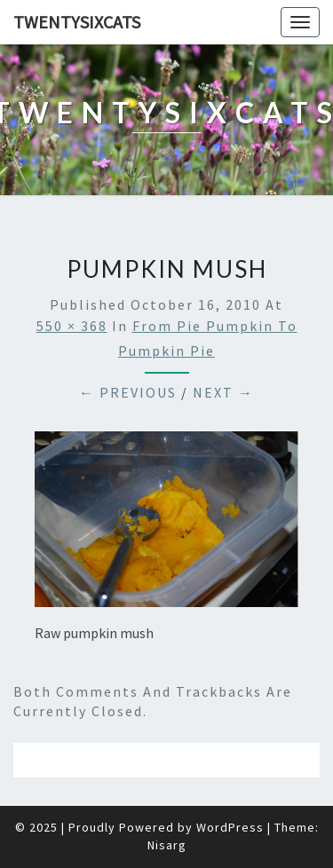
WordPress (230, 827)
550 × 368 (72, 326)
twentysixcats (77, 22)
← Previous (128, 392)
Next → (223, 392)
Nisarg (167, 845)
